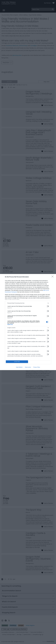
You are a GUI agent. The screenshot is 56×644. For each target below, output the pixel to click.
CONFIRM (17, 362)
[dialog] (28, 322)
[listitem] (28, 303)
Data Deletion (19, 367)
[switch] (47, 306)
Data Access (28, 367)
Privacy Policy (37, 367)
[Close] (53, 277)
